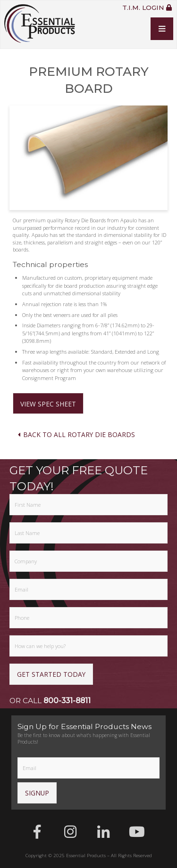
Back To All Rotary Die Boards (76, 434)
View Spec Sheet (48, 404)
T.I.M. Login (147, 8)
